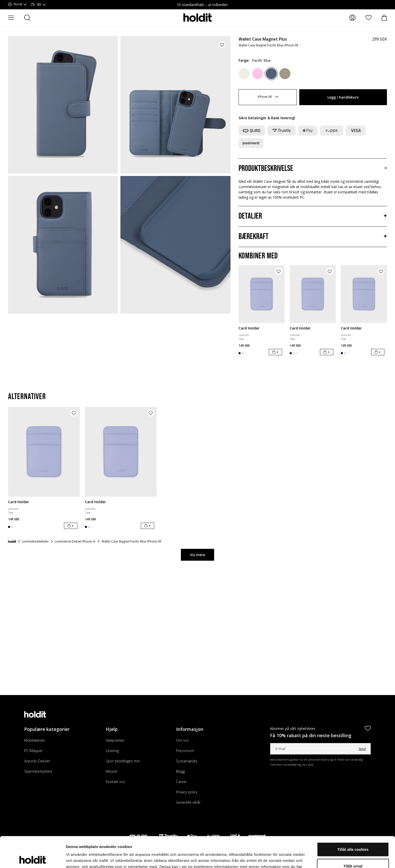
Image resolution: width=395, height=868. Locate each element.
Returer (112, 771)
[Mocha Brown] (285, 74)
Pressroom (185, 751)
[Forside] (12, 542)
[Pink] (258, 74)
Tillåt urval (353, 835)
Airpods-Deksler (37, 761)
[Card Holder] (262, 294)
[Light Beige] (244, 74)
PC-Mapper (33, 751)
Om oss (183, 740)
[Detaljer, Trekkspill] (313, 216)
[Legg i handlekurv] (275, 352)
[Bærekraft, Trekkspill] (313, 237)
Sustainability (187, 761)
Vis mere (197, 555)
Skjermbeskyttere (38, 771)
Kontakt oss (116, 782)
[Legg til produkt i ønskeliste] (222, 45)
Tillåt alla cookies (353, 818)
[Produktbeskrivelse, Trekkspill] (313, 169)
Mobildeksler (35, 740)
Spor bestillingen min (123, 761)
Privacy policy (187, 792)
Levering (112, 751)
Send (362, 749)
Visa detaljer (274, 858)
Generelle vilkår (188, 802)
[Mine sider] (352, 18)
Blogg (180, 771)
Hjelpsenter (115, 740)
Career (182, 782)
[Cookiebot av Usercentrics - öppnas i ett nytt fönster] (33, 858)
